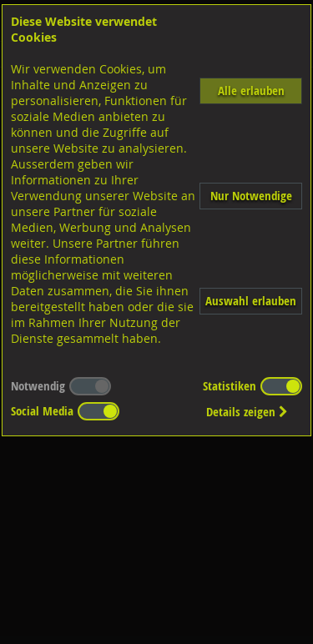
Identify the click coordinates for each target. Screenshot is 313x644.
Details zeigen (247, 412)
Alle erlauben (251, 91)
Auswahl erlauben (251, 301)
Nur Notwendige (251, 196)
